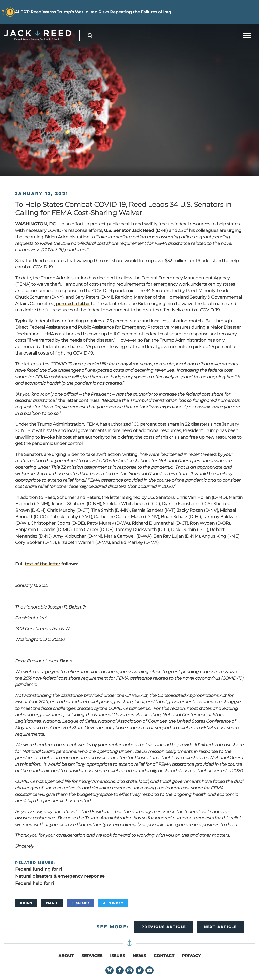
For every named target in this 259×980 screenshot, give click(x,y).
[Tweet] (113, 903)
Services (92, 956)
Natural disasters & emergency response (60, 876)
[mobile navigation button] (247, 35)
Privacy (191, 956)
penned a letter (73, 304)
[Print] (26, 903)
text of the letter (42, 564)
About (66, 956)
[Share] (81, 903)
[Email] (52, 903)
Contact (164, 956)
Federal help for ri (35, 883)
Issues (117, 956)
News (139, 956)
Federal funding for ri (39, 869)
